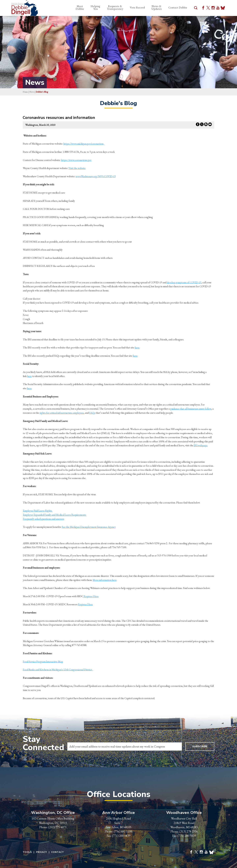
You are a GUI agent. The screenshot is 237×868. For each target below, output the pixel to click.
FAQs (92, 413)
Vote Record (137, 7)
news (32, 92)
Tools (27, 852)
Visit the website (77, 168)
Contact (58, 852)
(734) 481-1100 (123, 831)
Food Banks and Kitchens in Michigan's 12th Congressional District (58, 670)
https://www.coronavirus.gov (76, 160)
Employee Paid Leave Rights (38, 511)
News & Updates (157, 7)
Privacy (41, 852)
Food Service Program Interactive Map (43, 662)
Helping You (96, 7)
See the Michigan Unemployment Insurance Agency (89, 527)
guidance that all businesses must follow (191, 409)
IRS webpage (201, 445)
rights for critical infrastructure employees (62, 413)
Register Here (91, 596)
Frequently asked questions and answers (44, 519)
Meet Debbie (80, 7)
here (137, 348)
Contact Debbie (178, 7)
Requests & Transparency (115, 7)
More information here (105, 580)
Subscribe (200, 746)
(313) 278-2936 (189, 831)
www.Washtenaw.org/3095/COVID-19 (96, 176)
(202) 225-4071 (58, 827)
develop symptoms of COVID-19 (184, 282)
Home (25, 92)
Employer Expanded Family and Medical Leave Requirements (54, 515)
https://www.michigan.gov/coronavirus (84, 144)
